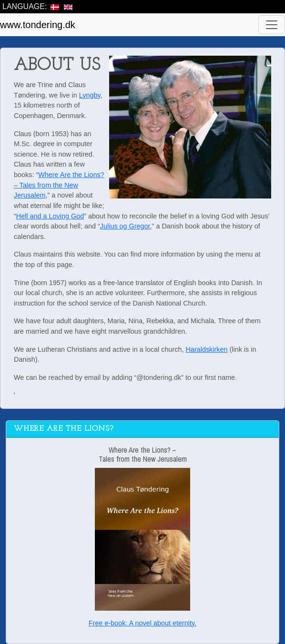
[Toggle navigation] (272, 25)
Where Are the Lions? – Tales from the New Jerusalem (59, 185)
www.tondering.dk (38, 25)
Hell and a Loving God (50, 216)
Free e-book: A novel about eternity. (142, 623)
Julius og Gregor (125, 226)
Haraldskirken (207, 349)
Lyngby (90, 95)
